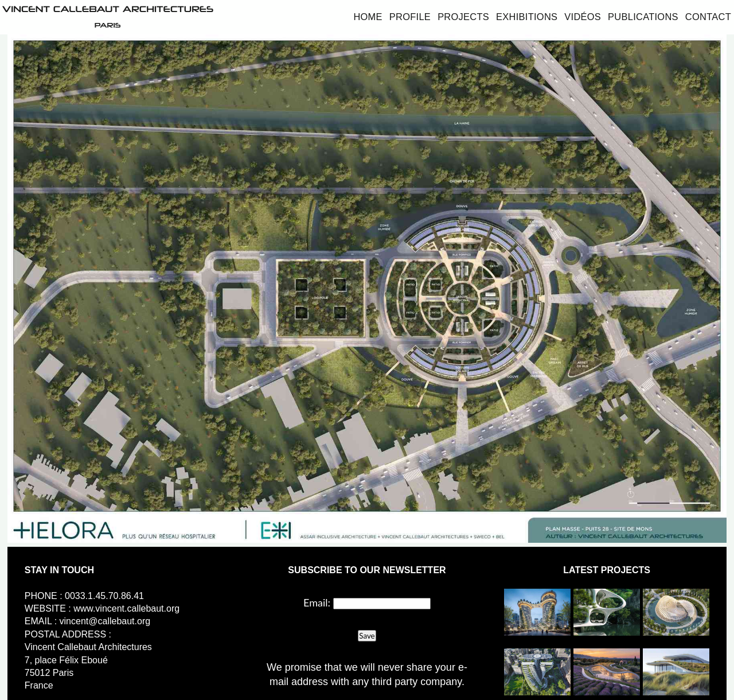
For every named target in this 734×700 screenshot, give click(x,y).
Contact (708, 17)
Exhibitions (527, 17)
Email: (317, 602)
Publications (643, 17)
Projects (463, 17)
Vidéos (583, 17)
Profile (410, 17)
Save (367, 636)
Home (368, 17)
